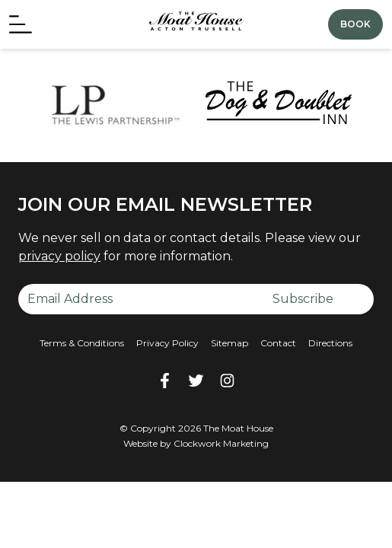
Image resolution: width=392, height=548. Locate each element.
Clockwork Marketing (221, 443)
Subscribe (303, 299)
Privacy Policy (167, 343)
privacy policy (59, 256)
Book (355, 24)
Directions (330, 343)
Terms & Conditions (82, 343)
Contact (278, 343)
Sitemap (229, 343)
